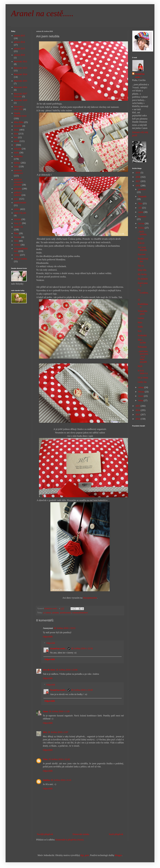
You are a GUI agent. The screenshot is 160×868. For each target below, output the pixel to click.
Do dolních (143, 279)
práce (16, 199)
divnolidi (18, 126)
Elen (16, 134)
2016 (138, 186)
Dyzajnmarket (90, 598)
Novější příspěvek (45, 834)
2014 (138, 410)
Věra (45, 759)
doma (16, 130)
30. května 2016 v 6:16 (61, 780)
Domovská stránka (81, 834)
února (141, 396)
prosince (142, 189)
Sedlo (140, 327)
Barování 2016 (21, 87)
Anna (45, 711)
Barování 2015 (21, 81)
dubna (141, 387)
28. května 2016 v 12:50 (82, 648)
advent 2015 (19, 49)
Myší (140, 366)
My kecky (142, 274)
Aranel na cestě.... (59, 648)
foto (16, 137)
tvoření (17, 245)
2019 (138, 173)
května (142, 228)
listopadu (142, 196)
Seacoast (142, 254)
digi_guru (85, 855)
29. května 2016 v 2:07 (58, 732)
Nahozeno (142, 347)
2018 (138, 177)
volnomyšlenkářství (80, 613)
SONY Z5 (18, 227)
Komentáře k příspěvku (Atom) (70, 840)
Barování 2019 (21, 100)
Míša (16, 166)
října (141, 203)
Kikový (141, 243)
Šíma (16, 233)
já (44, 613)
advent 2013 (19, 36)
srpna (141, 212)
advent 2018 (19, 55)
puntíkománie (65, 613)
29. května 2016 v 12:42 (59, 759)
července (142, 216)
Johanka (18, 149)
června (142, 223)
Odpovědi (51, 643)
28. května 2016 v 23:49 (82, 690)
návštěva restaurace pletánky (18, 182)
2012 (138, 419)
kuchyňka (18, 156)
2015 (138, 406)
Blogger (118, 855)
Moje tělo (142, 270)
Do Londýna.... (143, 293)
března (142, 392)
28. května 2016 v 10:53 (64, 628)
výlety (17, 255)
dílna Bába (19, 122)
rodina (17, 209)
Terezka (17, 237)
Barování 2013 (21, 68)
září (140, 208)
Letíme (141, 318)
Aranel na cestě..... (42, 13)
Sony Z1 (18, 223)
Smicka (46, 780)
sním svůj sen (20, 213)
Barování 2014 (21, 74)
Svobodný (142, 335)
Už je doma (143, 378)
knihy (16, 153)
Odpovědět (48, 637)
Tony (16, 241)
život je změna (20, 259)
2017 (138, 181)
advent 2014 (19, 42)
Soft (140, 331)
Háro (140, 322)
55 (139, 300)
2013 (138, 415)
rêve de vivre (49, 670)
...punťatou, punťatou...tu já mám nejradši (143, 357)
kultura (48, 613)
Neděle (141, 239)
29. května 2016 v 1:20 (59, 711)
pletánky (56, 613)
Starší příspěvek (116, 834)
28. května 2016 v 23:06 (67, 670)
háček (16, 141)
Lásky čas (142, 382)
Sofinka (17, 219)
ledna (141, 400)
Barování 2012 (21, 61)
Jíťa (45, 732)
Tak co (141, 266)
